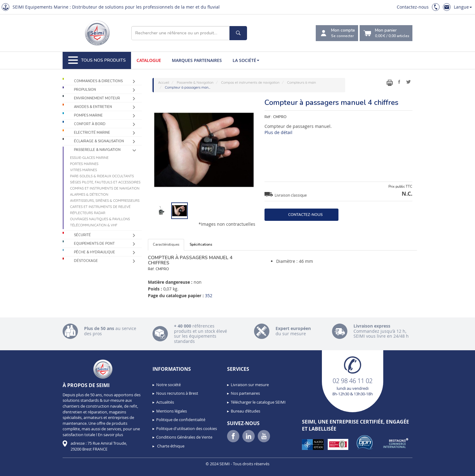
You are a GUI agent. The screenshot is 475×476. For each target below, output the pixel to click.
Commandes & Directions (98, 81)
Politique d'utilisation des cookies (187, 428)
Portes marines (84, 164)
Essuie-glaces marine (89, 158)
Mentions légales (172, 411)
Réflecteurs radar (88, 213)
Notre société (168, 385)
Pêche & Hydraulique (95, 252)
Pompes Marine (88, 115)
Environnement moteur (97, 98)
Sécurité (82, 235)
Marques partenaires (197, 60)
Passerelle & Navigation (97, 150)
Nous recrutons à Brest (177, 393)
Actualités (165, 402)
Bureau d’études (245, 411)
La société (246, 60)
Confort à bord (90, 124)
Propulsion (85, 90)
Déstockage (86, 261)
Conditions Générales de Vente (184, 437)
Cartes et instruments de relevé (100, 207)
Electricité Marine (92, 133)
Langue (463, 7)
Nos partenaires (245, 393)
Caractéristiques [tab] (166, 245)
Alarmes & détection (89, 194)
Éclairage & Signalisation (99, 141)
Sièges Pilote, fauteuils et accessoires (105, 182)
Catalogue (149, 60)
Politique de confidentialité (181, 420)
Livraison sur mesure (250, 385)
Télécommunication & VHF (94, 225)
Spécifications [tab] (201, 245)
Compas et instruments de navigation (105, 188)
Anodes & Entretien (93, 107)
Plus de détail (278, 132)
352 (209, 296)
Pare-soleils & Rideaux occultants (102, 176)
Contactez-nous (413, 7)
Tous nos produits (97, 60)
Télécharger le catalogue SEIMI (258, 402)
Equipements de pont (94, 244)
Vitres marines (83, 170)
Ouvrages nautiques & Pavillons (100, 219)
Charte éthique (170, 446)
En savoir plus (110, 435)
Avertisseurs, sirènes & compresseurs (105, 201)
